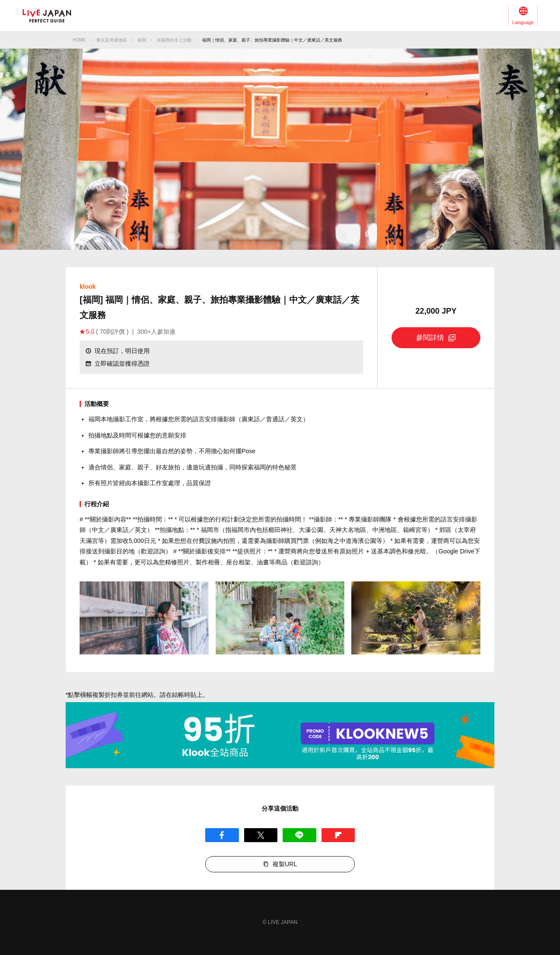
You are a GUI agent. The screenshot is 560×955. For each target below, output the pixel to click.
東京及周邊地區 (112, 40)
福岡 (142, 40)
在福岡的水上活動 (174, 40)
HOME (79, 40)
